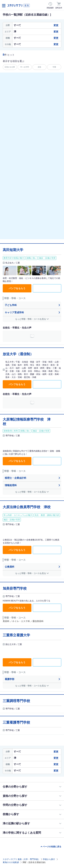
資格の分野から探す (15, 796)
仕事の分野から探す (15, 787)
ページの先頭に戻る (52, 847)
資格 (39, 67)
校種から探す (11, 814)
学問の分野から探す (15, 805)
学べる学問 (25, 67)
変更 (56, 25)
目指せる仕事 (10, 67)
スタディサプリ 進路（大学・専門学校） (21, 859)
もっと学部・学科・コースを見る (31, 319)
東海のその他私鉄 (11, 862)
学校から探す (49, 859)
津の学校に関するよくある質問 (22, 833)
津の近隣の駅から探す (16, 823)
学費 (54, 67)
